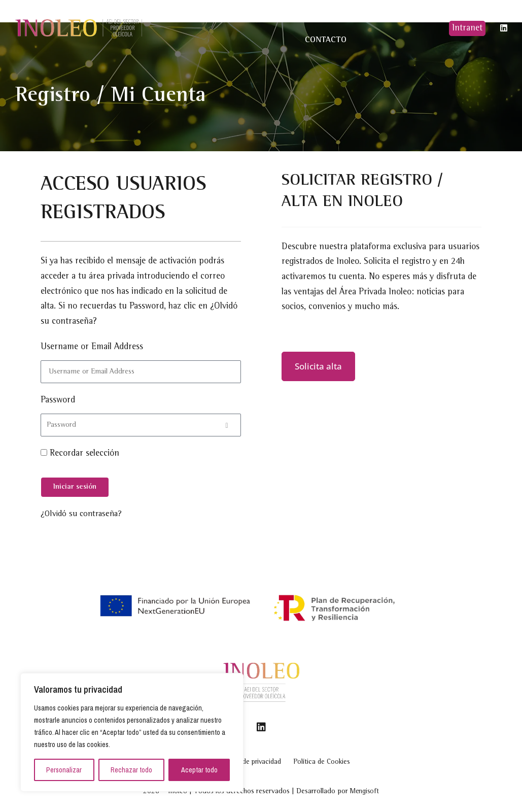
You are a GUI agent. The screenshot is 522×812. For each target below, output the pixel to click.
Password (58, 400)
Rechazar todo (131, 770)
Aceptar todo (199, 770)
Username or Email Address (92, 347)
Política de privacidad (247, 760)
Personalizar (64, 770)
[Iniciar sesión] (75, 487)
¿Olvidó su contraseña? (84, 515)
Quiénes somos (217, 18)
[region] (132, 732)
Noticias (326, 17)
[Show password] (227, 425)
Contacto (326, 40)
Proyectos (281, 17)
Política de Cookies (342, 760)
